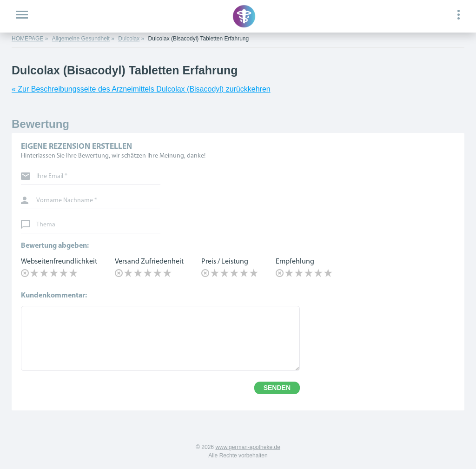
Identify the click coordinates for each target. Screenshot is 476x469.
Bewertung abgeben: (55, 246)
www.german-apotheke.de (248, 447)
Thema (46, 225)
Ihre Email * (52, 177)
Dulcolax (129, 39)
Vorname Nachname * (67, 201)
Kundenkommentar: (54, 296)
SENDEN (277, 388)
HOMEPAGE (27, 39)
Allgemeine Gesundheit (81, 39)
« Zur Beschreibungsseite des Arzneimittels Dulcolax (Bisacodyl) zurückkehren (141, 89)
